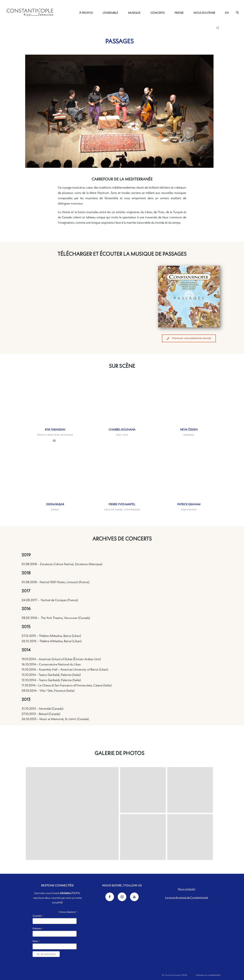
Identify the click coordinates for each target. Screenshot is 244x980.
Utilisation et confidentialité (208, 975)
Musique (134, 13)
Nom (36, 941)
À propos (86, 13)
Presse (179, 13)
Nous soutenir (204, 13)
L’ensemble (110, 13)
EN (227, 13)
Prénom (38, 929)
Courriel (38, 916)
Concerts (157, 13)
